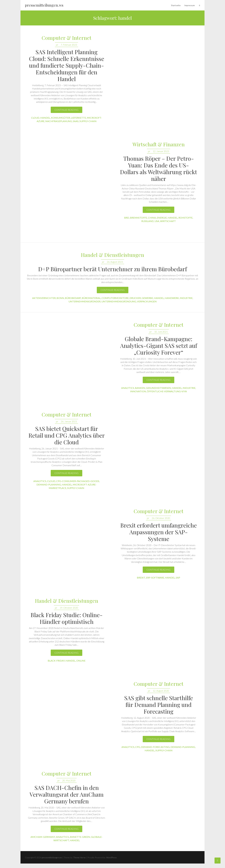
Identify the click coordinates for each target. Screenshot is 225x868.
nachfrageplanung (59, 121)
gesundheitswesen (159, 388)
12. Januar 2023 (161, 151)
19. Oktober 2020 (69, 608)
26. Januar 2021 (69, 421)
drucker (135, 298)
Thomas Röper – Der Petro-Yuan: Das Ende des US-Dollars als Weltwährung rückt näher (159, 168)
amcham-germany (43, 837)
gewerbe (147, 298)
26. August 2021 (115, 262)
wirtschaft (168, 221)
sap (178, 578)
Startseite (176, 5)
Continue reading (66, 110)
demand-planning (49, 484)
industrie (186, 298)
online (81, 661)
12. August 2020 (161, 691)
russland (148, 221)
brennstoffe (139, 218)
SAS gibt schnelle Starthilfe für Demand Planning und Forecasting (159, 705)
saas (76, 121)
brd (127, 218)
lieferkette (78, 118)
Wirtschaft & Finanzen (159, 144)
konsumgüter (61, 118)
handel (45, 118)
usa (157, 221)
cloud (35, 118)
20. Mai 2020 (69, 780)
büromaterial (91, 298)
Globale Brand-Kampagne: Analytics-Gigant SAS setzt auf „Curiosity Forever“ (159, 346)
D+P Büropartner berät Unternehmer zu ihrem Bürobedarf (113, 269)
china (152, 218)
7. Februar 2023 (69, 45)
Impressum (190, 5)
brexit (141, 578)
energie (162, 218)
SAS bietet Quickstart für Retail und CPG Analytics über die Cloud (67, 435)
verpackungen (147, 301)
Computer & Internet (66, 38)
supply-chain (88, 121)
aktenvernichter (44, 298)
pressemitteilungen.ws (44, 5)
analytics (128, 388)
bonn (60, 298)
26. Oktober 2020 (161, 518)
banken (140, 388)
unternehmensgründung (119, 301)
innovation (138, 391)
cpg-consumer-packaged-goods (78, 481)
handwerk (172, 298)
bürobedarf (73, 298)
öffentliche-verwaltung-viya (167, 391)
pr (57, 45)
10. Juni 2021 (161, 332)
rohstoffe (186, 218)
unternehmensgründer (85, 301)
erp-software (155, 578)
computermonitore (115, 298)
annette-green (80, 837)
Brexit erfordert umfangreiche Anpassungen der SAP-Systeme (159, 532)
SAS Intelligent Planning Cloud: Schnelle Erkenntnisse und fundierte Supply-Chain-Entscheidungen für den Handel (67, 65)
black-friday (56, 661)
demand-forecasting (155, 747)
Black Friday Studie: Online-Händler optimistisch (67, 618)
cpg (138, 747)
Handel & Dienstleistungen (113, 255)
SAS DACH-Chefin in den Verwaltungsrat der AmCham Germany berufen (67, 794)
